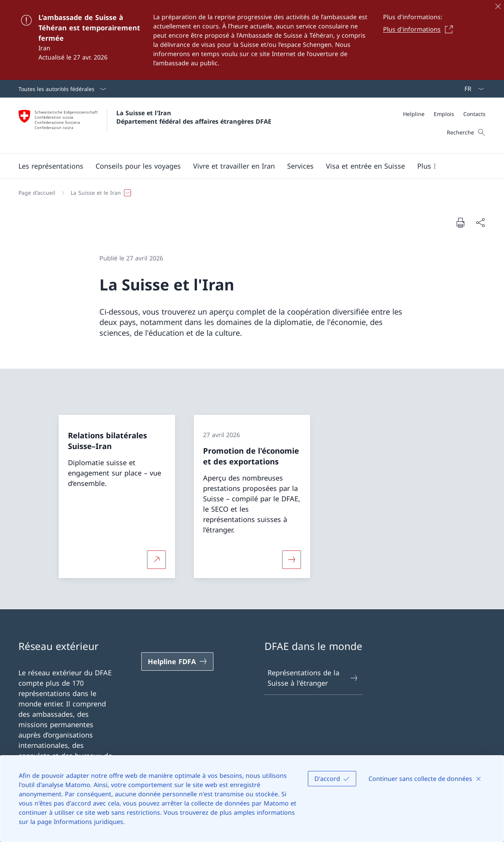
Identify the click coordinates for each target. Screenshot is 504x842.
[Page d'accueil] (37, 193)
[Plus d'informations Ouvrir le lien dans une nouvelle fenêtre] (420, 29)
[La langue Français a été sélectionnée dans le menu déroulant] (472, 89)
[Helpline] (414, 114)
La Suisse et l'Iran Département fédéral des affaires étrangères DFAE (194, 117)
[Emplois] (444, 114)
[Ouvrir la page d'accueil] (145, 125)
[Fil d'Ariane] (249, 193)
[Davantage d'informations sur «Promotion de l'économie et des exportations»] (292, 560)
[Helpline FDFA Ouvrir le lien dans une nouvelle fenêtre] (177, 661)
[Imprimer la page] (460, 222)
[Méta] (444, 114)
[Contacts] (474, 114)
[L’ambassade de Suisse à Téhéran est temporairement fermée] (252, 40)
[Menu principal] (246, 166)
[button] (51, 166)
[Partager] (480, 223)
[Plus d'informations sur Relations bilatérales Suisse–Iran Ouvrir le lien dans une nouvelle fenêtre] (157, 560)
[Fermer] (498, 6)
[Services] (300, 166)
